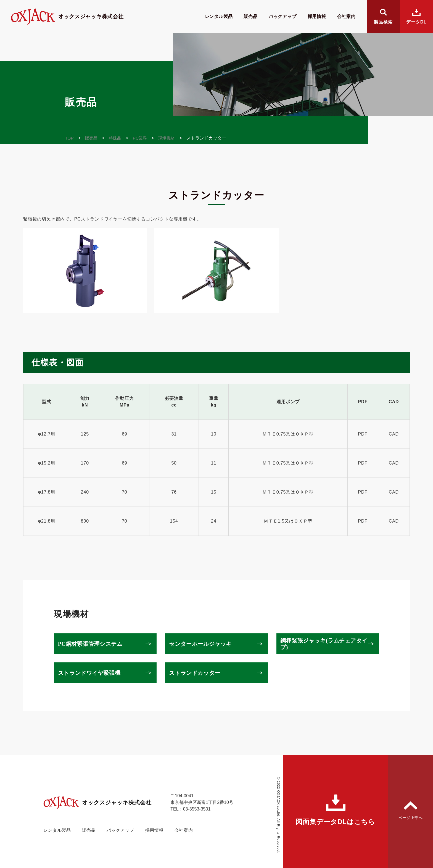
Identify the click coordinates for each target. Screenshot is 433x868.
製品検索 (383, 22)
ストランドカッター (196, 673)
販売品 (250, 16)
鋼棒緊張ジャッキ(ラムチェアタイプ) (323, 644)
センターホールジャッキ (202, 644)
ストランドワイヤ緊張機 (91, 673)
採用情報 (317, 16)
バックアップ (283, 16)
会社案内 (346, 16)
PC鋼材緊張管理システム (92, 644)
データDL (416, 22)
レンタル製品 (219, 16)
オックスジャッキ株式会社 (74, 16)
